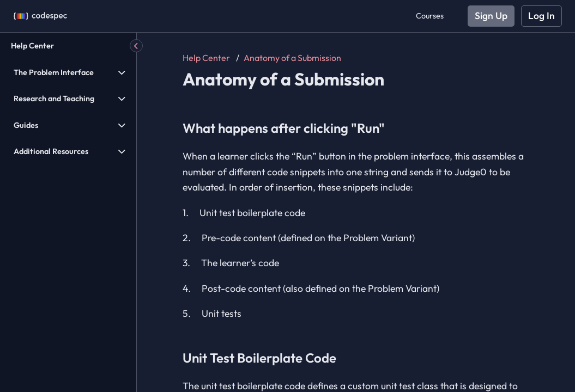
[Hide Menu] (136, 46)
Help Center (32, 46)
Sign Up (491, 16)
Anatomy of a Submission (292, 58)
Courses (430, 16)
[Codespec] (40, 16)
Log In (541, 16)
